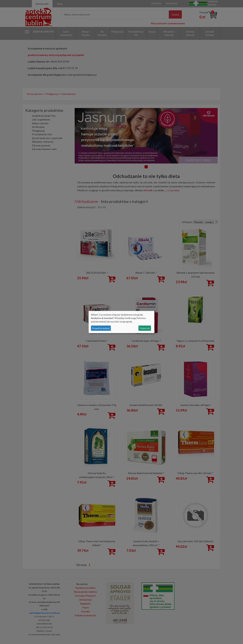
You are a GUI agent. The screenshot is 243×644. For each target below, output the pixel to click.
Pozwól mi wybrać (101, 328)
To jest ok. (145, 328)
